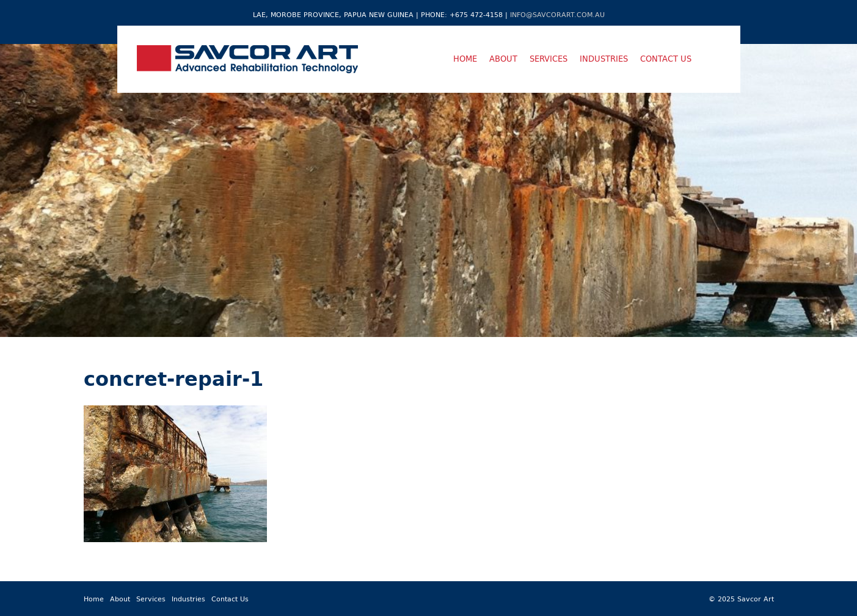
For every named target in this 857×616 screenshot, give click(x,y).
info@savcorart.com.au (557, 14)
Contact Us (666, 59)
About (503, 59)
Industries (604, 59)
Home (465, 59)
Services (549, 59)
